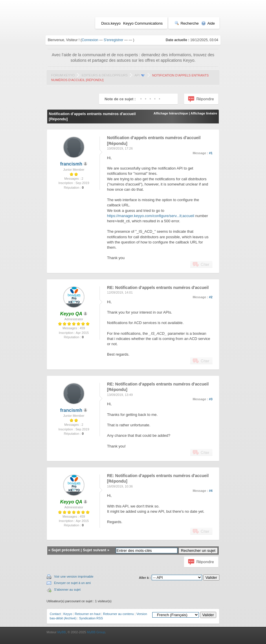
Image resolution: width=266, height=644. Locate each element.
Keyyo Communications (143, 23)
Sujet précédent (66, 550)
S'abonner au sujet (67, 590)
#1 (211, 153)
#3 (211, 399)
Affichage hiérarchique (171, 113)
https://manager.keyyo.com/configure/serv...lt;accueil (151, 216)
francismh (71, 164)
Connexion (90, 40)
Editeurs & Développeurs (105, 75)
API (137, 75)
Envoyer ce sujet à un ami (73, 583)
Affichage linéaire (204, 113)
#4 (211, 491)
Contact (55, 614)
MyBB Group (96, 632)
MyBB (62, 632)
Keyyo (68, 614)
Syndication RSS (91, 618)
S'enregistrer (113, 40)
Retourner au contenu (118, 614)
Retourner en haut (88, 614)
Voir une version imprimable (74, 576)
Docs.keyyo (111, 23)
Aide (208, 23)
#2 (211, 297)
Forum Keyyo (63, 75)
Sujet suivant (95, 550)
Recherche (187, 23)
